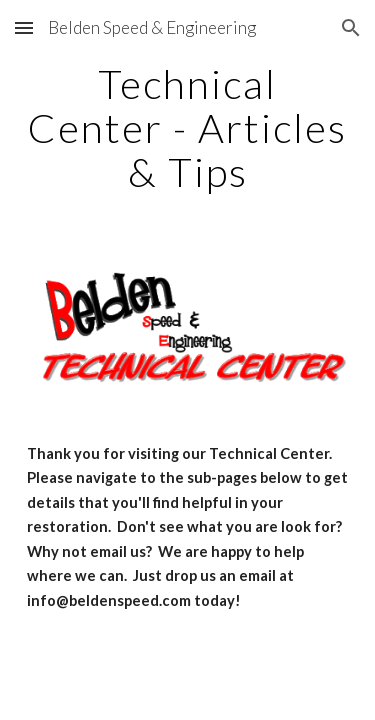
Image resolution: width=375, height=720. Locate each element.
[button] (24, 27)
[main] (188, 128)
